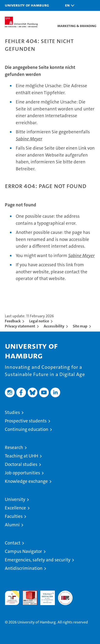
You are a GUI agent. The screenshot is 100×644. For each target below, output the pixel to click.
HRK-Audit (45, 596)
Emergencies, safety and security (38, 560)
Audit (27, 593)
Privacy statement (20, 326)
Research (14, 447)
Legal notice (39, 321)
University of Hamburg (27, 5)
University (15, 499)
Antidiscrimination (24, 568)
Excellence (15, 508)
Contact (13, 543)
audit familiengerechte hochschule (12, 598)
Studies (12, 412)
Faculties (14, 516)
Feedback (13, 321)
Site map (80, 326)
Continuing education (27, 429)
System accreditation (65, 596)
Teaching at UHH (21, 456)
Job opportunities (22, 473)
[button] (68, 5)
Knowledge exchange (26, 481)
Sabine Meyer (29, 139)
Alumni (12, 525)
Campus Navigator (23, 551)
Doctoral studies (21, 464)
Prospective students (26, 421)
